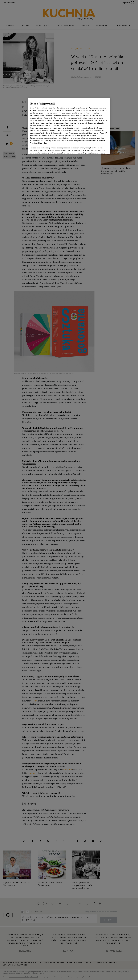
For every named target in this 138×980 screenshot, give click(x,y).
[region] (69, 126)
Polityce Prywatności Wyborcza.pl (86, 141)
